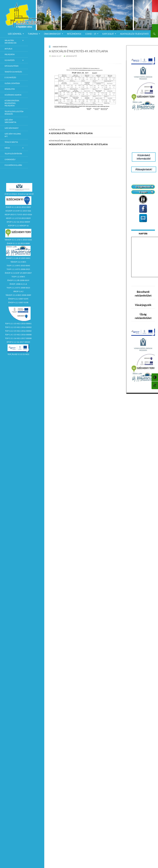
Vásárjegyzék (143, 305)
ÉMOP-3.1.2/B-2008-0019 (18, 280)
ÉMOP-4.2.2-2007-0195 (18, 299)
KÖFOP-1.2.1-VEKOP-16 (18, 226)
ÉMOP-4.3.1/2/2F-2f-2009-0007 (18, 273)
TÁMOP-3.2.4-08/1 (18, 262)
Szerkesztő (71, 56)
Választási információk (11, 42)
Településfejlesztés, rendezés (14, 113)
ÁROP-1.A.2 (18, 291)
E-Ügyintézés (10, 77)
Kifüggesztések (12, 66)
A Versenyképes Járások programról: (19, 194)
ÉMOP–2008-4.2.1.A (18, 284)
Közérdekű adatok (13, 95)
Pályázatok (10, 54)
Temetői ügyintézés (13, 72)
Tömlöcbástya (11, 142)
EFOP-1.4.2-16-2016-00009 (18, 222)
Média (7, 148)
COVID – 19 (91, 34)
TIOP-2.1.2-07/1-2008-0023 (18, 288)
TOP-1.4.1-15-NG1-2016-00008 (18, 335)
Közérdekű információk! (144, 157)
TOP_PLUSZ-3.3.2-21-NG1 (18, 354)
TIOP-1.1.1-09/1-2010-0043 (18, 266)
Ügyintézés (10, 60)
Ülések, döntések (12, 83)
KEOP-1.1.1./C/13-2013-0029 (18, 218)
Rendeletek (10, 89)
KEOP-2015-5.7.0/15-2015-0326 (18, 214)
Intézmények (74, 34)
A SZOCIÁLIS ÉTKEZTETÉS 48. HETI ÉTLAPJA (85, 131)
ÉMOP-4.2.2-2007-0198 (18, 302)
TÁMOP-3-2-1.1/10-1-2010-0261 (18, 240)
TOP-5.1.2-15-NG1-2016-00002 (18, 327)
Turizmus (33, 34)
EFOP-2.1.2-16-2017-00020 (18, 342)
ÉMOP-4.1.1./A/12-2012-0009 (18, 207)
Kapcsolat (108, 34)
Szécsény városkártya (10, 121)
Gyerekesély (10, 159)
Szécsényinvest (12, 128)
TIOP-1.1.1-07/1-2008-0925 (18, 269)
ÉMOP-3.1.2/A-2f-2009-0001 (18, 258)
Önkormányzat (52, 34)
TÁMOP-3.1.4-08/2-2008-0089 (18, 295)
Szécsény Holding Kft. (13, 135)
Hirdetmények (60, 47)
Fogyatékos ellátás (13, 165)
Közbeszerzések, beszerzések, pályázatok (12, 103)
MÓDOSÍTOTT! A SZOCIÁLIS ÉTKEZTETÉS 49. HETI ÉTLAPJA (85, 142)
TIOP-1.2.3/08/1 (18, 277)
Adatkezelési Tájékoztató (134, 34)
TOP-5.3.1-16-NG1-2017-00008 (18, 338)
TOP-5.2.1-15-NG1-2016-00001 (18, 324)
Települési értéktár (13, 154)
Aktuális (8, 49)
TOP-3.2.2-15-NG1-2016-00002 (18, 331)
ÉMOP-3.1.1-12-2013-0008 (18, 243)
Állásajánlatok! (144, 169)
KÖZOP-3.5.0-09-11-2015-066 (18, 211)
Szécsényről (15, 34)
